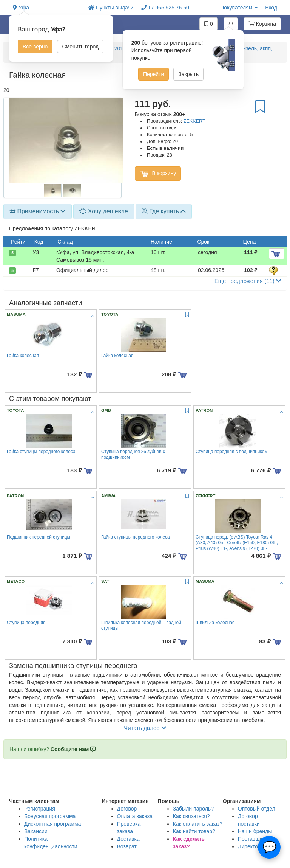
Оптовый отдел (257, 809)
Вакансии (36, 831)
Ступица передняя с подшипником (232, 452)
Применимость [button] (38, 211)
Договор (127, 809)
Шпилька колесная (215, 623)
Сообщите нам (73, 749)
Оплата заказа (135, 816)
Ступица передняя (26, 623)
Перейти (153, 74)
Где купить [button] (164, 211)
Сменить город (80, 47)
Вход (271, 8)
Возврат (127, 846)
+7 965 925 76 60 (165, 8)
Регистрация (40, 809)
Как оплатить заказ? (198, 824)
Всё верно (35, 47)
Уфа (21, 8)
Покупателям (239, 8)
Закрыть (188, 74)
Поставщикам (255, 839)
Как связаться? (191, 816)
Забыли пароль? (193, 809)
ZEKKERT (194, 121)
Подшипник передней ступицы (39, 537)
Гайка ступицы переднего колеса (41, 452)
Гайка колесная (23, 356)
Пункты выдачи (111, 8)
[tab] (38, 211)
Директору (251, 846)
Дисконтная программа (52, 824)
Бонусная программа (50, 816)
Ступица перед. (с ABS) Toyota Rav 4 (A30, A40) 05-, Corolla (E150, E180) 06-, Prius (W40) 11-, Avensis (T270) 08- (237, 543)
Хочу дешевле (104, 211)
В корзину (158, 174)
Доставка (128, 839)
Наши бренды (255, 831)
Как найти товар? (194, 831)
